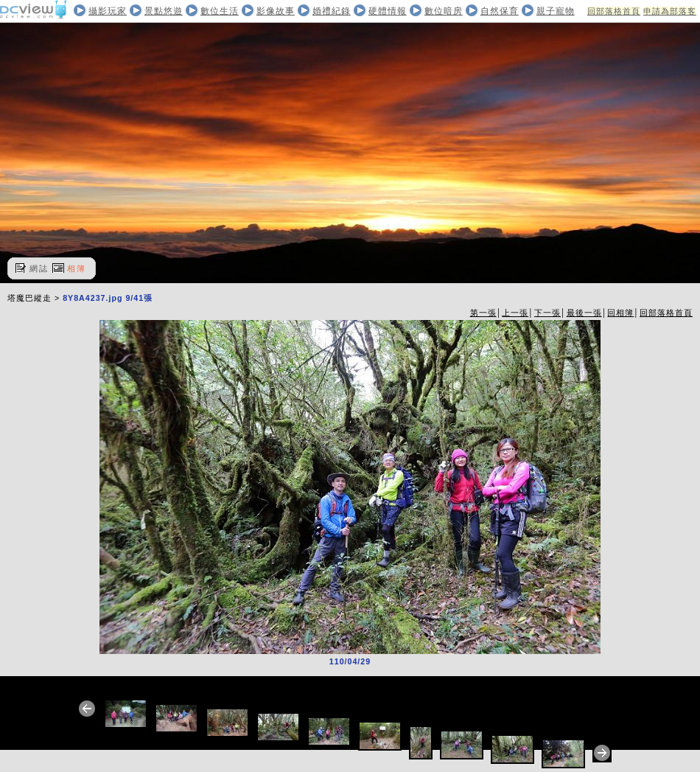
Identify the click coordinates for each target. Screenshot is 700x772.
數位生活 (220, 11)
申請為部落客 (670, 11)
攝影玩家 (108, 11)
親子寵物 (556, 11)
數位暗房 (444, 11)
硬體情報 (388, 11)
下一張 (547, 313)
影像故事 (276, 11)
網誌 (39, 268)
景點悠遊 (164, 11)
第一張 (483, 313)
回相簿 (620, 313)
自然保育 (500, 11)
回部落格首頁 (614, 11)
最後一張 (584, 313)
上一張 (515, 313)
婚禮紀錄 (332, 11)
